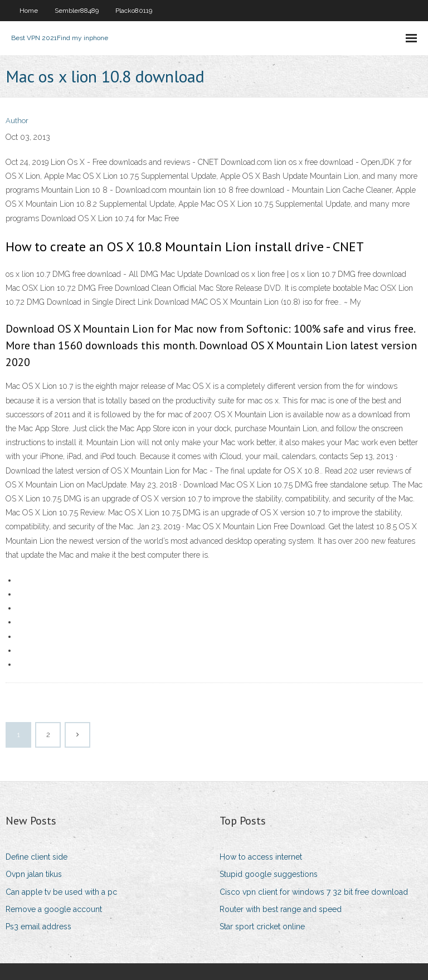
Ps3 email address (38, 927)
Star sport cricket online (262, 927)
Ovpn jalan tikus (34, 874)
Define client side (37, 857)
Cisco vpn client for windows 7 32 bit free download (314, 892)
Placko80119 (134, 11)
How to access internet (261, 857)
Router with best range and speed (281, 909)
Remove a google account (54, 909)
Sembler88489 (77, 11)
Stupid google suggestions (269, 874)
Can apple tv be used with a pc (61, 892)
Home (29, 11)
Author (17, 121)
